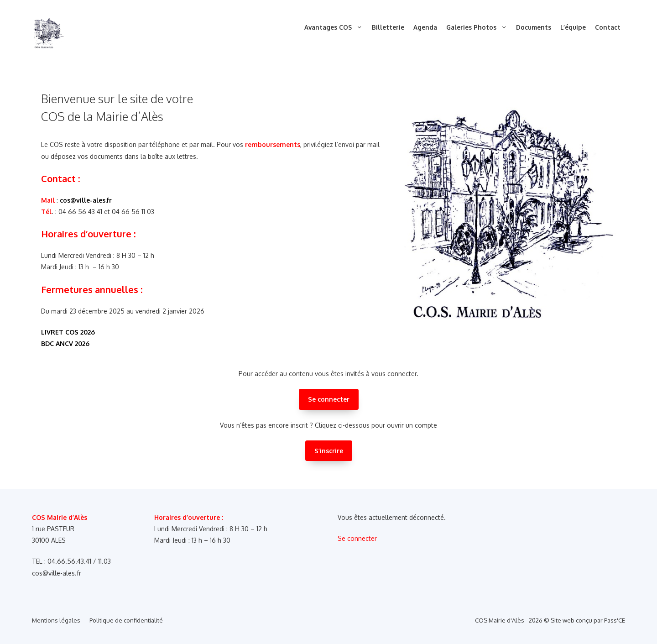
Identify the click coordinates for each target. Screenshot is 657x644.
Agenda (425, 27)
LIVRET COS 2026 (68, 332)
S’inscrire (329, 451)
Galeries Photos (479, 27)
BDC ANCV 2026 (65, 343)
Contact (608, 27)
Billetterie (388, 27)
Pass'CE (615, 620)
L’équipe (573, 27)
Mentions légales (56, 620)
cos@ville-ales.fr (86, 200)
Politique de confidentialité (126, 620)
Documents (534, 27)
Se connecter (329, 399)
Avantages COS (336, 27)
